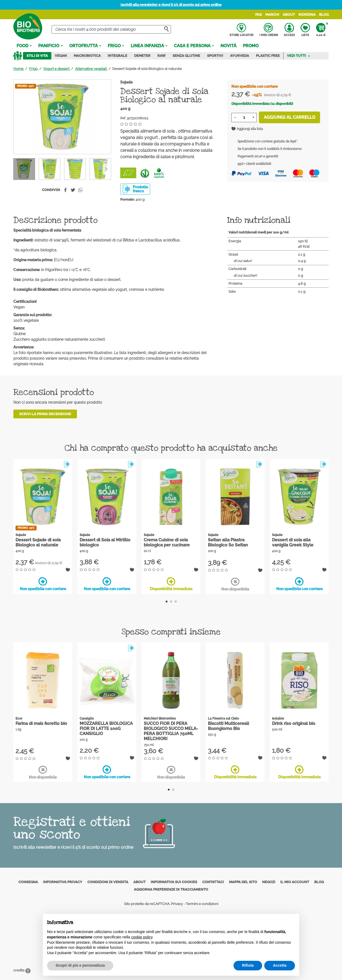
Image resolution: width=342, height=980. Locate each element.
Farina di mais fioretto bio (41, 723)
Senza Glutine (186, 56)
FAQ (259, 15)
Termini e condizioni (202, 904)
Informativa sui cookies (174, 882)
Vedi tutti (299, 56)
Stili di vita (37, 56)
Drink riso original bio (294, 723)
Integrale (117, 56)
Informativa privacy (63, 882)
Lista (305, 30)
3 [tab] (176, 602)
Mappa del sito (243, 882)
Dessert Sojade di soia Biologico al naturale (38, 542)
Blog (324, 15)
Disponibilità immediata (171, 584)
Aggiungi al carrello (289, 117)
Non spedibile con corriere (43, 584)
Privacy (177, 904)
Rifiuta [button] (248, 965)
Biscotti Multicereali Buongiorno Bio (228, 726)
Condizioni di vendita (108, 882)
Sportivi (215, 56)
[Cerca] (111, 29)
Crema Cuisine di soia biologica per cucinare (167, 542)
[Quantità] (244, 118)
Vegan (61, 56)
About (289, 15)
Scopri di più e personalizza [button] (80, 965)
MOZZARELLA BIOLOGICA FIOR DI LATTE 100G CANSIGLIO (106, 729)
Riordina (307, 15)
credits (22, 970)
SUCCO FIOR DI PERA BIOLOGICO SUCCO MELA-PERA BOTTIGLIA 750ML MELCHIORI (171, 731)
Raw (162, 56)
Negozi (269, 882)
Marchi (272, 15)
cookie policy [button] (142, 937)
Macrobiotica (87, 56)
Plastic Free (268, 56)
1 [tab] (167, 602)
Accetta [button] (280, 965)
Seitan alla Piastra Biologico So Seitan (228, 542)
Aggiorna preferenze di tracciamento (171, 889)
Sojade (126, 82)
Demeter (142, 56)
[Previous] (106, 169)
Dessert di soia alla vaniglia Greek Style (293, 542)
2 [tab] (171, 602)
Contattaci (213, 882)
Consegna (28, 882)
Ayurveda (240, 56)
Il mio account (295, 882)
